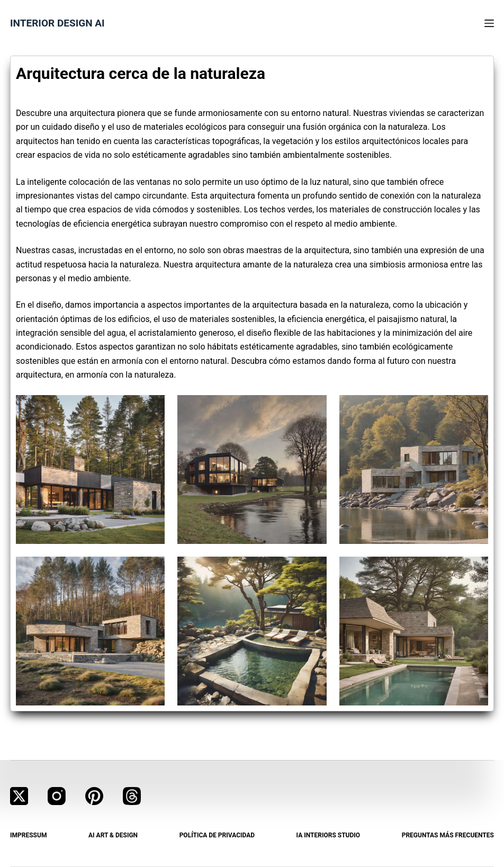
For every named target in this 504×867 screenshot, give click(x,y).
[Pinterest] (94, 796)
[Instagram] (57, 796)
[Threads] (132, 796)
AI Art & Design (113, 835)
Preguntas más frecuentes (448, 835)
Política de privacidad (217, 835)
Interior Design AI (57, 23)
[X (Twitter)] (19, 796)
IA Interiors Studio (328, 835)
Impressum (28, 835)
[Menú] (489, 23)
